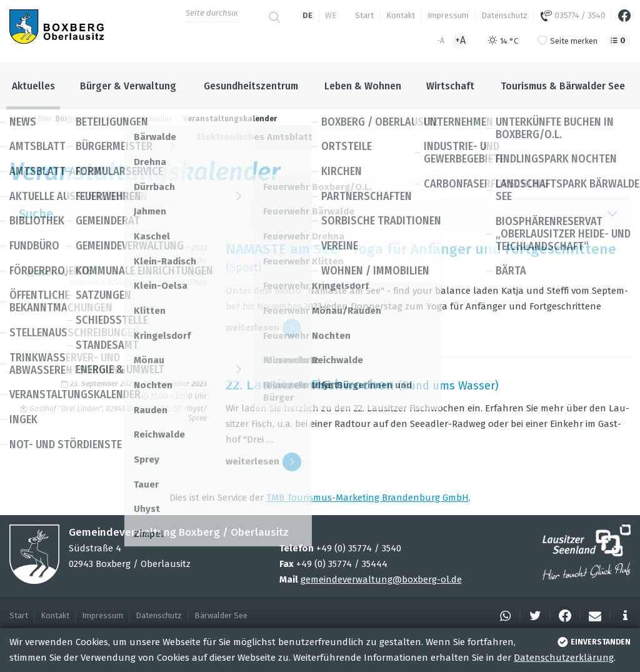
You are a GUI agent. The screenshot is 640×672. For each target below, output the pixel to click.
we (331, 15)
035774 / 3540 (573, 16)
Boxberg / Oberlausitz (93, 119)
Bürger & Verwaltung (128, 86)
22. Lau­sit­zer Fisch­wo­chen (310, 385)
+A (460, 40)
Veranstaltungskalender (230, 119)
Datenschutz (504, 15)
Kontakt (401, 15)
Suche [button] (320, 214)
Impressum (448, 15)
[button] (503, 616)
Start (364, 15)
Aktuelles (33, 86)
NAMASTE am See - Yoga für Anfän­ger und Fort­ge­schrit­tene (421, 249)
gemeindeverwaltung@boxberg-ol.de (381, 579)
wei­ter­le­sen (263, 328)
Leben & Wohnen (363, 86)
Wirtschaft (450, 86)
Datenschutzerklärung (564, 658)
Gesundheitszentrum (251, 86)
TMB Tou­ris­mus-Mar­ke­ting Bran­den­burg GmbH (367, 498)
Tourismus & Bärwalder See (563, 86)
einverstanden (593, 642)
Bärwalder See (221, 615)
